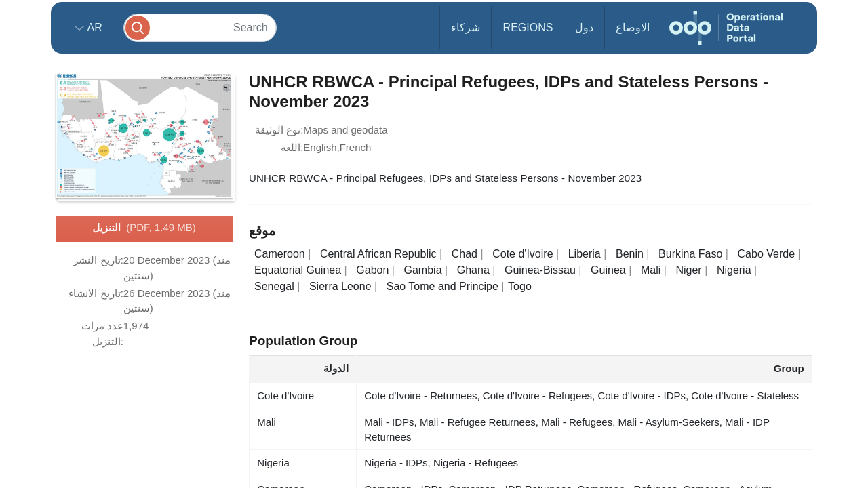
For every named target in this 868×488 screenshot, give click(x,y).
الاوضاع (633, 27)
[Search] (200, 27)
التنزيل (144, 228)
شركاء (466, 27)
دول (584, 27)
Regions (528, 27)
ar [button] (93, 27)
